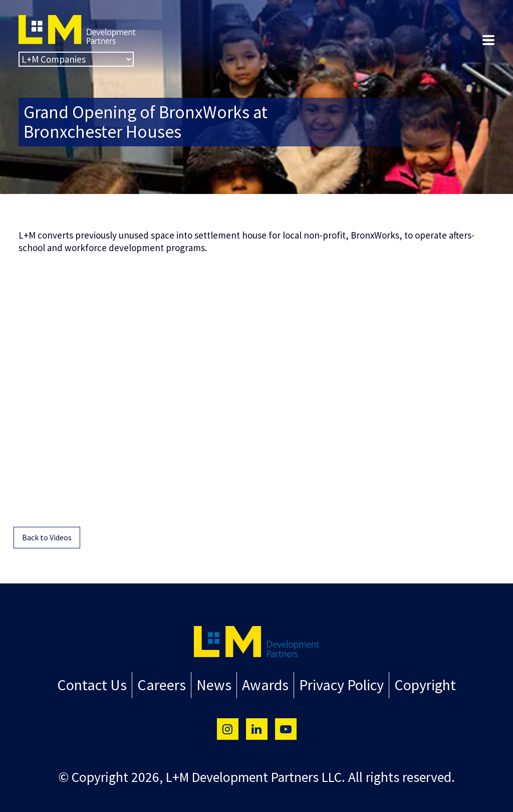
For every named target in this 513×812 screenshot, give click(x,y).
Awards (263, 684)
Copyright (411, 684)
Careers (168, 684)
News (215, 684)
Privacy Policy (333, 684)
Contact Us (105, 684)
